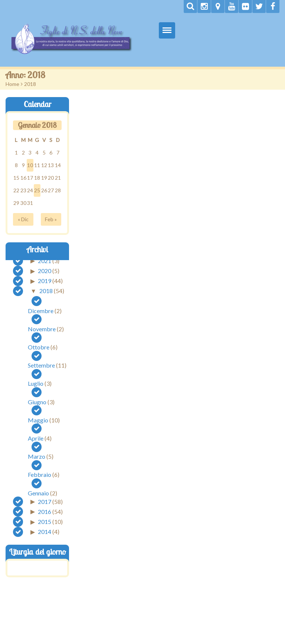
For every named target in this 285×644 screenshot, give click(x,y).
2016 (45, 511)
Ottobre (39, 347)
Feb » (51, 219)
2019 (45, 281)
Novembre (42, 329)
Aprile (36, 438)
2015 (45, 522)
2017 (45, 501)
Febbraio (40, 474)
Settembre (41, 365)
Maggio (38, 420)
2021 (45, 260)
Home (12, 84)
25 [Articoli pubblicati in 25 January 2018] (37, 190)
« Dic (23, 219)
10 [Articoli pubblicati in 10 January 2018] (30, 165)
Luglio (36, 383)
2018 (46, 291)
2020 (45, 271)
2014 (45, 532)
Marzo (37, 456)
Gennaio (38, 493)
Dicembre (41, 311)
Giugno (37, 402)
